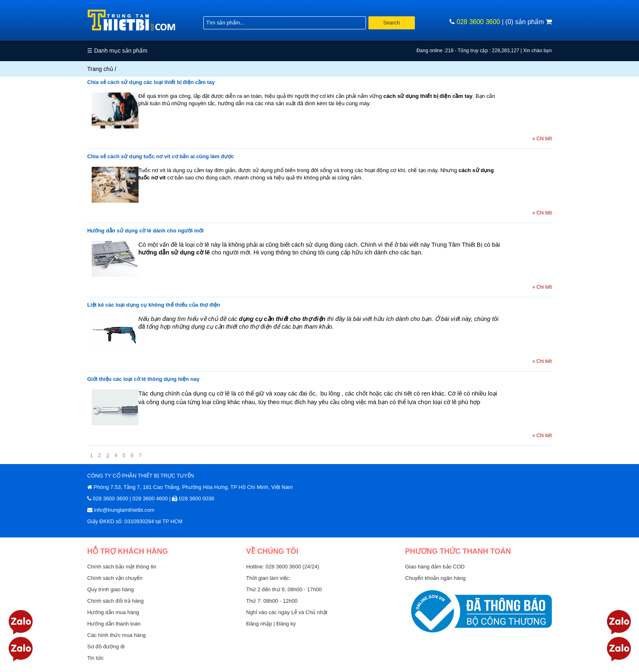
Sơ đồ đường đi (106, 647)
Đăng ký (286, 624)
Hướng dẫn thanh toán (114, 624)
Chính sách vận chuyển (115, 578)
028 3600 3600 (478, 22)
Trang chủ (100, 69)
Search (391, 23)
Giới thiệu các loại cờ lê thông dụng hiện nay (143, 379)
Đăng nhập (260, 624)
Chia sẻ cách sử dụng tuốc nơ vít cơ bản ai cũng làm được (161, 156)
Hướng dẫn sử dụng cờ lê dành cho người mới (145, 231)
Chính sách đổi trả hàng (116, 601)
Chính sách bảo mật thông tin (122, 567)
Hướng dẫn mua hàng (113, 612)
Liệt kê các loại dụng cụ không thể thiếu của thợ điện (154, 305)
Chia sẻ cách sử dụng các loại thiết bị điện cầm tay (151, 82)
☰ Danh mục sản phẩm (117, 51)
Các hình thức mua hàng (116, 635)
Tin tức (95, 658)
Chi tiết (544, 139)
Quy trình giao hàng (110, 589)
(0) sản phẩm (529, 22)
